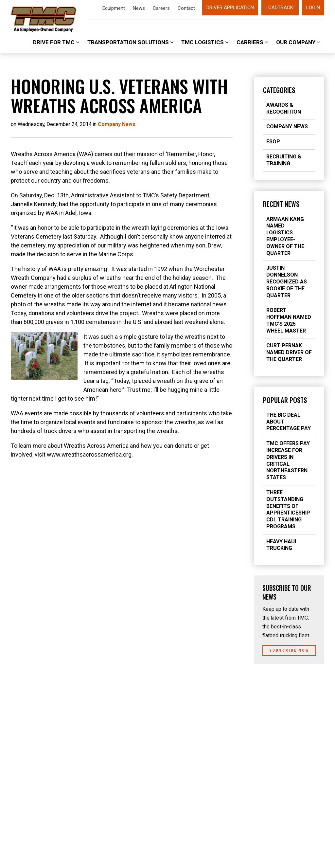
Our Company (298, 42)
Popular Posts (285, 400)
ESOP (273, 142)
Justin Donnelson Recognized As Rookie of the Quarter (287, 281)
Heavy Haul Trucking (282, 545)
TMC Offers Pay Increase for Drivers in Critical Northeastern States (288, 460)
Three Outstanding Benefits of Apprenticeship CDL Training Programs (288, 509)
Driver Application (230, 8)
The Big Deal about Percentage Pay (289, 422)
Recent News (281, 204)
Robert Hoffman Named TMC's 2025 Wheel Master (289, 320)
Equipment (114, 8)
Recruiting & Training (284, 160)
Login (313, 8)
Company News (287, 127)
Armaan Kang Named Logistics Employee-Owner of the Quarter (285, 236)
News (139, 8)
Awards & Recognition (284, 108)
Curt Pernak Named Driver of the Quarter (289, 352)
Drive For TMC (56, 42)
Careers (161, 8)
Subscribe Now (289, 651)
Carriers (252, 42)
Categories (279, 90)
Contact (186, 8)
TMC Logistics (205, 42)
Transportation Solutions (131, 42)
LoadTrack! (280, 8)
